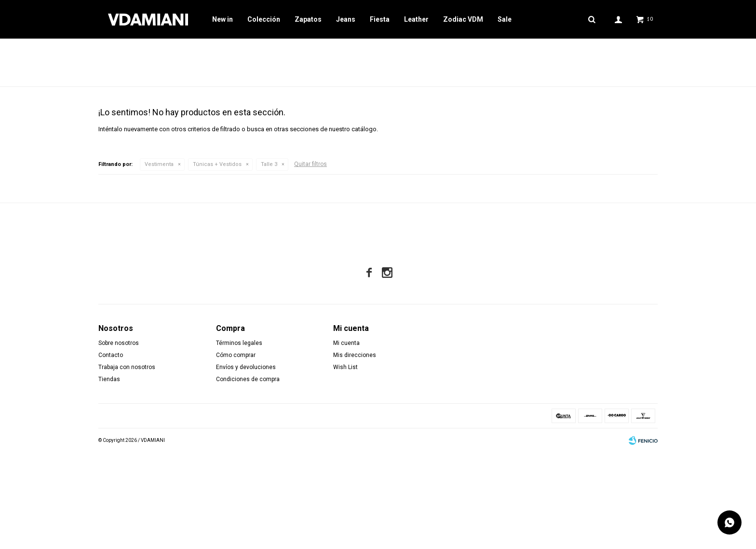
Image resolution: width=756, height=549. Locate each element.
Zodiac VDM (463, 19)
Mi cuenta (346, 439)
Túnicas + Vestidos (217, 261)
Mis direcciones (355, 452)
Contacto (111, 452)
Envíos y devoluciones (246, 464)
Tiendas (109, 476)
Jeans (346, 19)
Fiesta (380, 19)
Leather (416, 19)
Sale (505, 19)
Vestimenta (159, 261)
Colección (264, 19)
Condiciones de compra (248, 476)
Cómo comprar (236, 452)
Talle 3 (269, 261)
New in (223, 19)
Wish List (345, 464)
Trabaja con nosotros (127, 464)
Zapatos (308, 19)
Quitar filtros (310, 261)
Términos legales (239, 439)
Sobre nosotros (119, 439)
